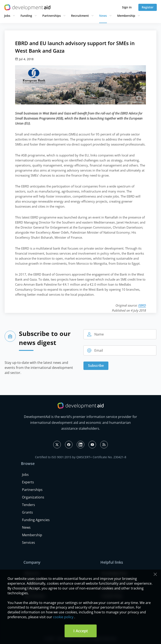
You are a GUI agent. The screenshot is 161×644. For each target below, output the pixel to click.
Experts (28, 482)
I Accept (81, 631)
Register (148, 7)
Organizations (33, 497)
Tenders (29, 505)
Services (29, 543)
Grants (27, 512)
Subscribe (96, 366)
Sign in (127, 7)
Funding (26, 16)
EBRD (142, 305)
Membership (126, 16)
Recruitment (80, 16)
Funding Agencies (36, 520)
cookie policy (63, 617)
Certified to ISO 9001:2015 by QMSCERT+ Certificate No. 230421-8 (81, 457)
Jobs (7, 16)
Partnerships (52, 16)
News (103, 16)
